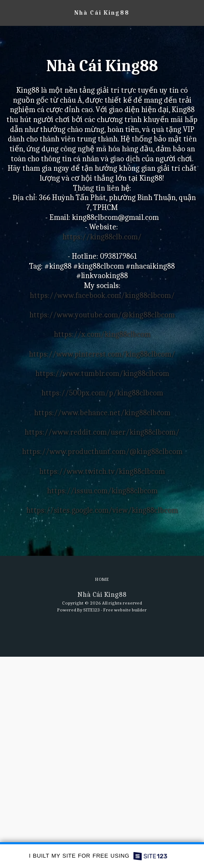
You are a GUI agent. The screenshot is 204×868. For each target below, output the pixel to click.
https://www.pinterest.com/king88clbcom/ (102, 354)
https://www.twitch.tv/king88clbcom (102, 472)
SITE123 (91, 610)
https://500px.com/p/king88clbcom (102, 393)
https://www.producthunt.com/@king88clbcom (102, 452)
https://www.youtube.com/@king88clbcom (102, 315)
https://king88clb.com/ (102, 237)
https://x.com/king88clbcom (102, 334)
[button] (9, 12)
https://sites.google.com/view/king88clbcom (102, 510)
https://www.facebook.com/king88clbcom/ (102, 296)
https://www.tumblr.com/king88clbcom (102, 374)
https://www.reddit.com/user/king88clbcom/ (102, 432)
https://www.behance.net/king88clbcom (102, 413)
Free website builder (125, 610)
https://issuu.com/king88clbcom (102, 491)
